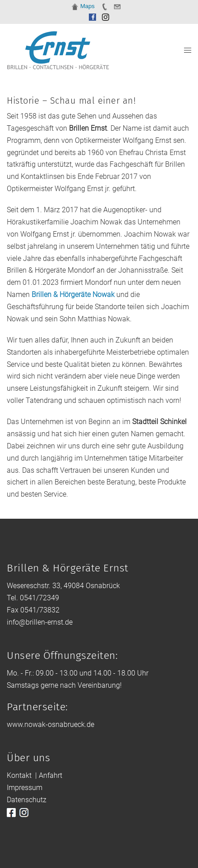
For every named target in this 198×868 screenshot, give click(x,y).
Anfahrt (51, 775)
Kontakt (19, 775)
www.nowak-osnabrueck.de (51, 724)
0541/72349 (39, 598)
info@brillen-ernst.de (40, 622)
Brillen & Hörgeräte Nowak (73, 295)
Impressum (25, 788)
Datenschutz (27, 800)
